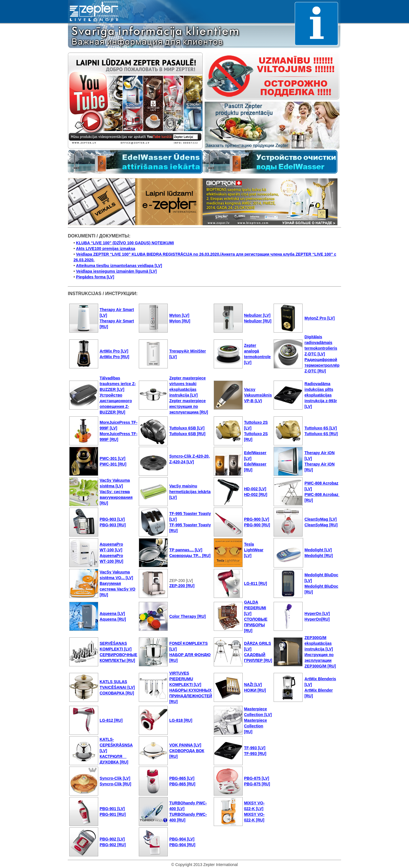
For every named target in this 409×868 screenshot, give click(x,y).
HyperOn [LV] (317, 614)
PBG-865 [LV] (182, 778)
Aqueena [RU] (113, 619)
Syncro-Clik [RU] (115, 784)
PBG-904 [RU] (182, 845)
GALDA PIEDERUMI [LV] (255, 608)
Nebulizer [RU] (258, 321)
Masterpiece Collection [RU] (256, 726)
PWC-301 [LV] (113, 458)
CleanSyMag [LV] (321, 519)
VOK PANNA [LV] (185, 745)
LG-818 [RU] (181, 720)
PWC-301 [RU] (113, 464)
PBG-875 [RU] (257, 784)
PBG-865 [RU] (182, 784)
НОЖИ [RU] (255, 690)
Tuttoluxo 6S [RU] (321, 434)
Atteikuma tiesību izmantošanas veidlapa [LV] (119, 266)
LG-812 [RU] (111, 720)
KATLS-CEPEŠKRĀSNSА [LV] (116, 745)
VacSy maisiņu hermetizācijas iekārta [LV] (190, 492)
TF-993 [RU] (255, 754)
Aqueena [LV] (112, 614)
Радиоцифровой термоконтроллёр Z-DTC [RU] (322, 365)
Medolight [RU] (319, 556)
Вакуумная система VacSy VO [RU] (118, 589)
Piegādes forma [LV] (95, 277)
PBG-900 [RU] (257, 525)
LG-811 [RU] (256, 583)
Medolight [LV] (318, 550)
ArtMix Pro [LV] (114, 351)
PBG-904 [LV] (182, 839)
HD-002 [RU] (256, 494)
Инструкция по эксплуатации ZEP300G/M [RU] (320, 660)
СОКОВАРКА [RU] (117, 693)
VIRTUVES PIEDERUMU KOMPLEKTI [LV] (185, 679)
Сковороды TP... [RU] (190, 556)
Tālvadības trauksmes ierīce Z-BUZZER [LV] (118, 384)
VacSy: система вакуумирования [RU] (116, 497)
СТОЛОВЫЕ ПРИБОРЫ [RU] (256, 625)
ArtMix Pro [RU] (114, 357)
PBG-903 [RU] (113, 525)
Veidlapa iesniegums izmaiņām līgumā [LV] (116, 271)
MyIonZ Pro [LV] (320, 318)
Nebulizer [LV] (257, 315)
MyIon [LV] (179, 315)
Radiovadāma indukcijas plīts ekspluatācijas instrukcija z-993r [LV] (321, 395)
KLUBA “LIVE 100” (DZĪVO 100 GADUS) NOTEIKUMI (125, 243)
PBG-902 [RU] (113, 845)
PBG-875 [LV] (257, 778)
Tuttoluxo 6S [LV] (321, 428)
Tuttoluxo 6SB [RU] (187, 434)
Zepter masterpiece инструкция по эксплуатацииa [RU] (189, 406)
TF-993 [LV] (255, 748)
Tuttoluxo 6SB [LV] (187, 428)
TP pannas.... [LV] (186, 550)
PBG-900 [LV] (257, 519)
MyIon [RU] (180, 321)
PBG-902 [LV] (112, 839)
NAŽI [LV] (253, 685)
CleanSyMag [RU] (321, 525)
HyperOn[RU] (317, 619)
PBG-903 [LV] (112, 519)
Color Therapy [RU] (187, 616)
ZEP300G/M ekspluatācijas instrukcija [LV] (319, 643)
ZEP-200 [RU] (182, 586)
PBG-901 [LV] (112, 809)
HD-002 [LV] (255, 489)
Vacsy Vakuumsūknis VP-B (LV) (258, 395)
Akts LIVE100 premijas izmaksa (106, 249)
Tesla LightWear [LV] (254, 550)
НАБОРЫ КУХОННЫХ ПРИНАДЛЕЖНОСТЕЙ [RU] (191, 696)
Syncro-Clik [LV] (115, 778)
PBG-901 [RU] (113, 814)
